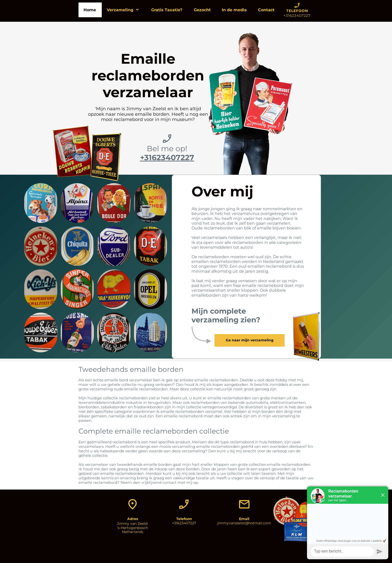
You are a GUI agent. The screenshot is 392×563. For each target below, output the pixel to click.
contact (169, 482)
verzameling (101, 389)
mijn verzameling (279, 416)
